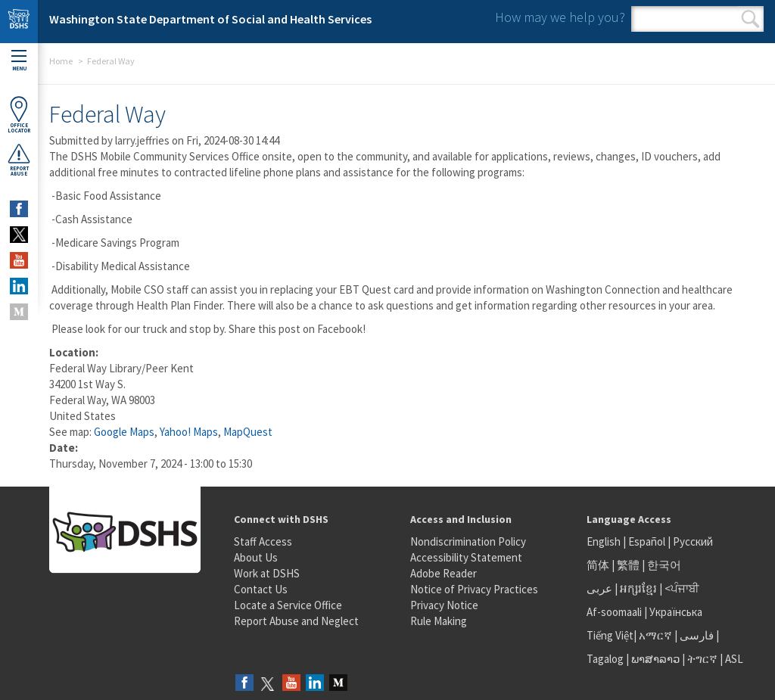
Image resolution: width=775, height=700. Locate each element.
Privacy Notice (444, 605)
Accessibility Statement (466, 557)
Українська (676, 612)
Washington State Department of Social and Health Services (210, 19)
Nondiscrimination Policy (468, 541)
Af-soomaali (614, 612)
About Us (256, 557)
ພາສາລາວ (655, 659)
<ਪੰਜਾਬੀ (682, 588)
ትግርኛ (702, 659)
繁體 (629, 565)
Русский (693, 541)
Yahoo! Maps (189, 432)
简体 (598, 565)
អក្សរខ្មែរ (638, 588)
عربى (599, 588)
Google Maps (124, 432)
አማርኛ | (658, 635)
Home (61, 61)
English (605, 541)
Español (647, 541)
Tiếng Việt (610, 635)
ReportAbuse (19, 160)
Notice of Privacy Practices (474, 589)
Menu (19, 61)
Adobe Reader (444, 573)
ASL (734, 659)
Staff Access (263, 541)
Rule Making (439, 621)
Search (750, 19)
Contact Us (261, 589)
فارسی (696, 635)
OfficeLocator (19, 115)
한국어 (664, 565)
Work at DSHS (267, 573)
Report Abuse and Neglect (296, 621)
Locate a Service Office (288, 605)
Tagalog (605, 659)
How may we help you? (560, 17)
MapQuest (248, 432)
